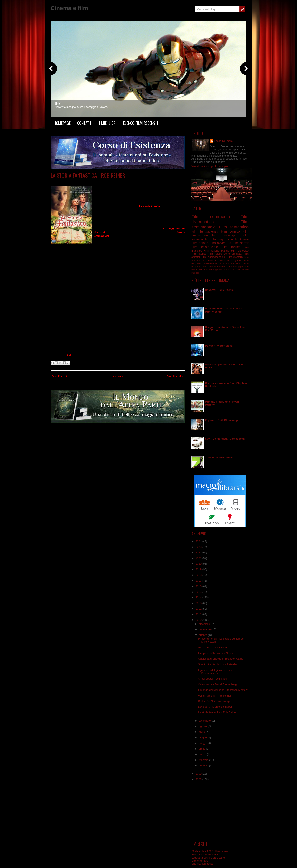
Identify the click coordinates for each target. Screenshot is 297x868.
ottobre (203, 635)
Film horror (240, 243)
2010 (199, 620)
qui (69, 355)
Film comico (230, 231)
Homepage (62, 123)
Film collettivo (229, 270)
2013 (199, 603)
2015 (199, 592)
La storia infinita (149, 206)
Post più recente (60, 376)
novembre (205, 629)
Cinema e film (69, 8)
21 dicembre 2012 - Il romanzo (210, 851)
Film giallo (215, 254)
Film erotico (243, 270)
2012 (199, 609)
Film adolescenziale (214, 257)
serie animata (233, 254)
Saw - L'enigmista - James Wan (225, 439)
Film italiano (212, 251)
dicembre (205, 624)
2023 (199, 547)
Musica (224, 263)
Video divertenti (211, 263)
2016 (199, 586)
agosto (203, 726)
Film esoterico (217, 260)
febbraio (204, 760)
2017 (199, 581)
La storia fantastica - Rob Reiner (88, 175)
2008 (199, 779)
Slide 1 (58, 103)
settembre (205, 721)
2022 (199, 552)
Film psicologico (225, 235)
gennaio (204, 766)
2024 (199, 541)
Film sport (207, 266)
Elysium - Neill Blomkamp (221, 420)
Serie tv (231, 239)
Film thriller (231, 247)
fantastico (220, 266)
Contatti (85, 123)
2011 (199, 614)
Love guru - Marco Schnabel (215, 707)
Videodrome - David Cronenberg (217, 684)
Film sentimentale (161, 181)
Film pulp (203, 270)
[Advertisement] (220, 811)
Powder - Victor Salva (219, 346)
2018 (199, 575)
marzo (203, 754)
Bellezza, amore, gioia (205, 854)
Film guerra (235, 260)
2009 (199, 774)
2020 (199, 564)
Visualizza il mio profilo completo (211, 166)
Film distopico (240, 251)
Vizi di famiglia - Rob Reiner (214, 696)
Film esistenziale (205, 247)
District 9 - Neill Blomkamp (214, 701)
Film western (235, 257)
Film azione (200, 243)
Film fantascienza (205, 231)
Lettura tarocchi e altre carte (208, 858)
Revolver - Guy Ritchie (219, 290)
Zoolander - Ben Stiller (219, 458)
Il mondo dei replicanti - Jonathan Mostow (223, 690)
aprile (202, 749)
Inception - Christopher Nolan (215, 653)
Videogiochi (215, 270)
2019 (199, 569)
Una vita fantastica (202, 864)
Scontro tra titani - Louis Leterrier (217, 664)
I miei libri (108, 123)
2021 (199, 558)
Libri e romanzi (200, 861)
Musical (195, 273)
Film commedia (107, 181)
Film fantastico (126, 181)
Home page (117, 376)
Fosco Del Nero (223, 141)
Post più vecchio (175, 376)
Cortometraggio (234, 266)
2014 (199, 597)
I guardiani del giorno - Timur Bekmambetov (215, 672)
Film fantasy (142, 181)
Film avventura (89, 181)
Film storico (199, 254)
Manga (225, 251)
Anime (244, 239)
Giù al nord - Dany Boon (212, 648)
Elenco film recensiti (141, 123)
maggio (204, 743)
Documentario (236, 263)
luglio (202, 732)
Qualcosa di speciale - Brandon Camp (221, 659)
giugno (203, 738)
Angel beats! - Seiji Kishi (212, 679)
